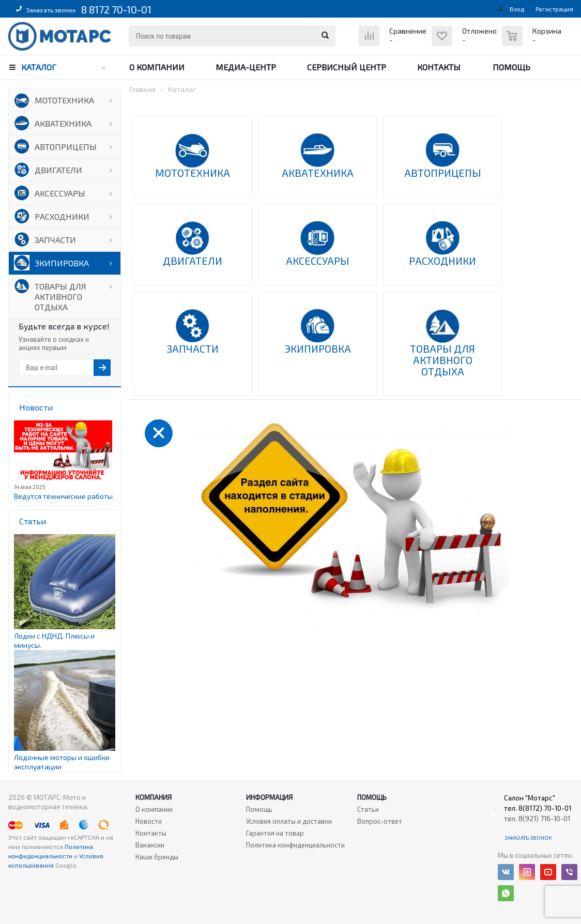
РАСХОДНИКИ (62, 216)
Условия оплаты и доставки (289, 821)
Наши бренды (157, 857)
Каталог (39, 67)
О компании (157, 67)
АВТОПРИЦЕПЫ (66, 147)
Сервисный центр (347, 67)
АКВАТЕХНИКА (63, 123)
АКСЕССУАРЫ (60, 193)
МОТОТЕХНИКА (64, 100)
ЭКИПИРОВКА (62, 263)
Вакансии (150, 845)
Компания (154, 797)
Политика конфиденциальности (295, 845)
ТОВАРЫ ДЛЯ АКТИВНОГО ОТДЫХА (60, 297)
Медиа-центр (246, 67)
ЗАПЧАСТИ (55, 240)
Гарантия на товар (275, 833)
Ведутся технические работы (63, 496)
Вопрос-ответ (380, 821)
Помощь (511, 67)
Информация (269, 797)
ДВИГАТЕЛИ (58, 170)
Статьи (368, 809)
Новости (149, 821)
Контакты (439, 67)
